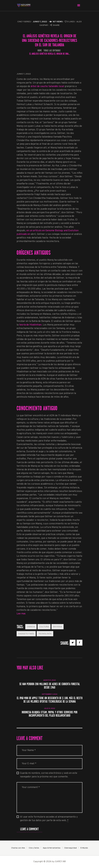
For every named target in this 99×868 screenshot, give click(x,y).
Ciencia (31, 627)
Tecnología (45, 634)
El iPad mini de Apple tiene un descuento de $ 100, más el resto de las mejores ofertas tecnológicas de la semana (50, 700)
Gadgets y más (26, 634)
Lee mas (21, 614)
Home (40, 51)
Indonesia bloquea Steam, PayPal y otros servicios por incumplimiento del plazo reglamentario (49, 714)
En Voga (58, 627)
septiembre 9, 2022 (50, 694)
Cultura (44, 627)
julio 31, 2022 (49, 708)
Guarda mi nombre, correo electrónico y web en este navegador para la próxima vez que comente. (49, 775)
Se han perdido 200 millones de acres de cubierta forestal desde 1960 (50, 686)
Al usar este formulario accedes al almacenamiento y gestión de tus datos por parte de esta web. (49, 819)
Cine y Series (24, 22)
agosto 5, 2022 (50, 680)
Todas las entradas (52, 50)
